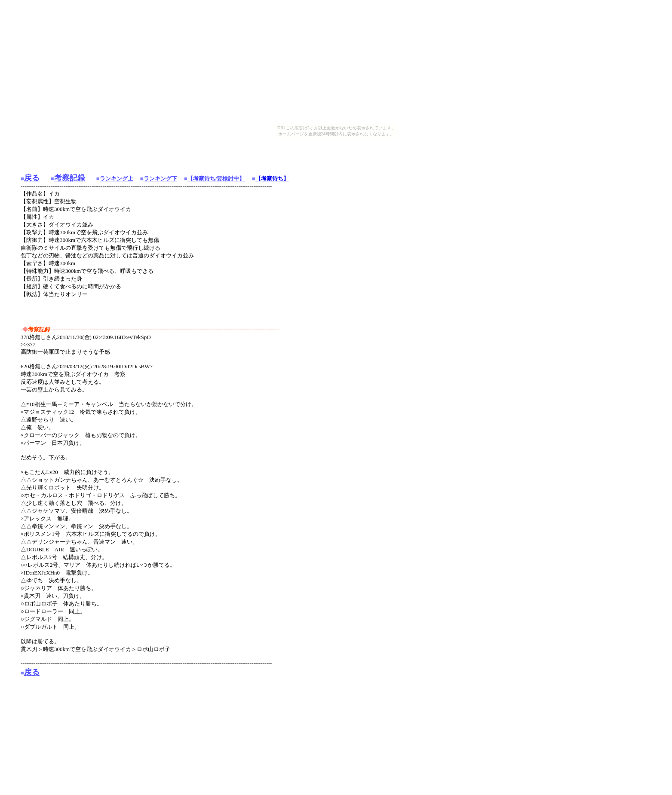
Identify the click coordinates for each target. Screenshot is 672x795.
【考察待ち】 (272, 179)
